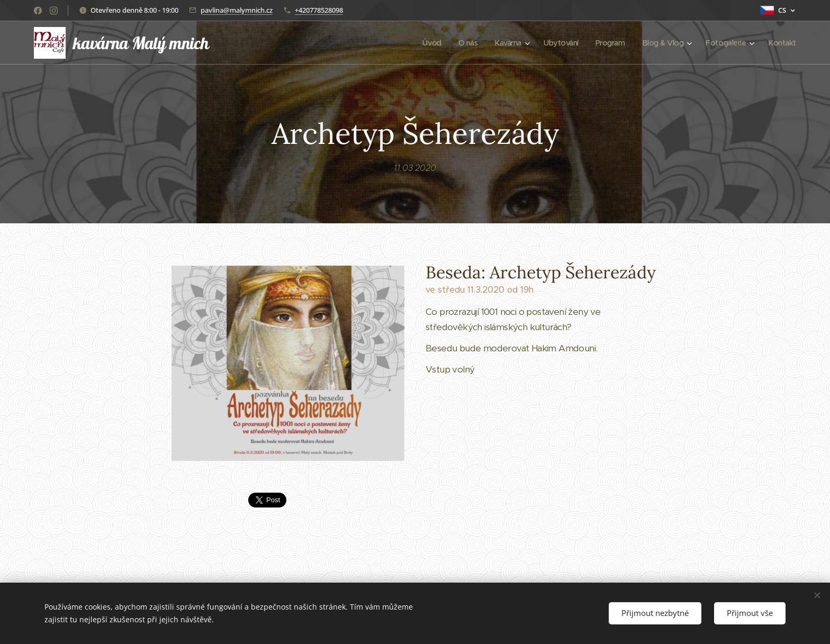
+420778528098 (319, 10)
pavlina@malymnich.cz (237, 10)
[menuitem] (420, 43)
